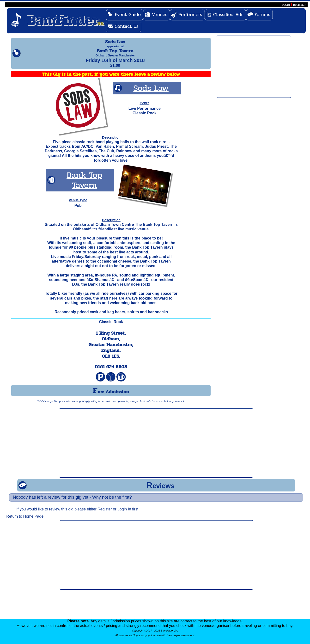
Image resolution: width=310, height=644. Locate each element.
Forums (262, 15)
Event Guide (128, 15)
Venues (160, 15)
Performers (190, 15)
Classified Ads (228, 15)
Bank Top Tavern (84, 184)
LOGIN (286, 5)
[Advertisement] (254, 67)
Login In (124, 513)
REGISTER (299, 5)
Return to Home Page (25, 521)
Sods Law (151, 92)
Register (105, 513)
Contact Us (127, 26)
